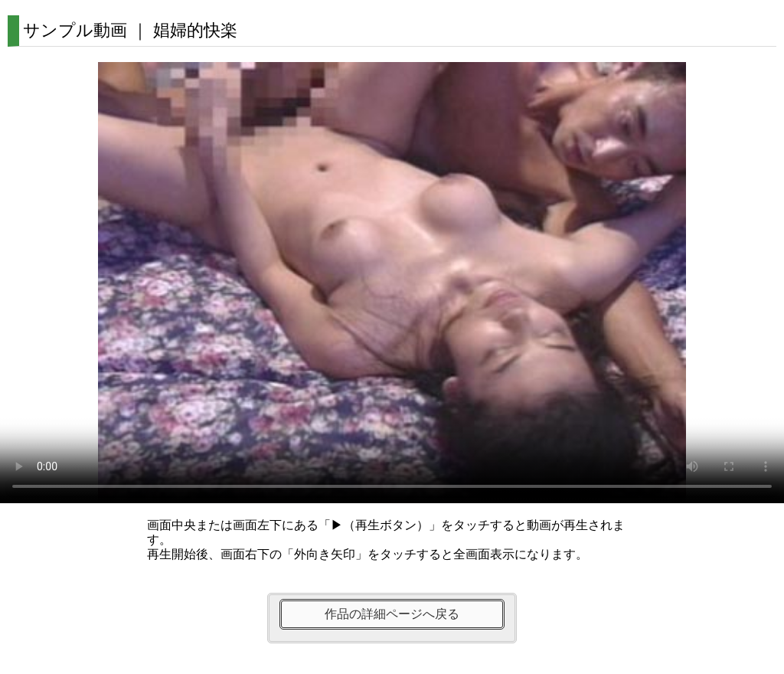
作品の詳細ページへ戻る (392, 614)
